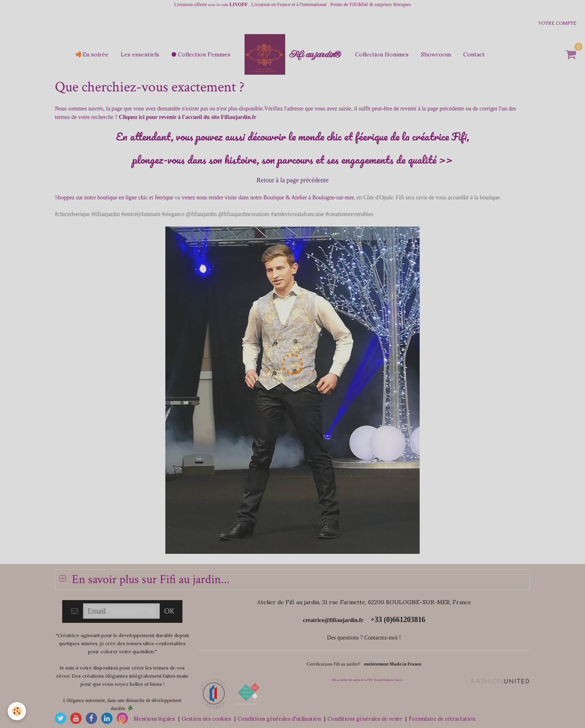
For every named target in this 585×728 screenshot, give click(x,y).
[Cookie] (17, 711)
